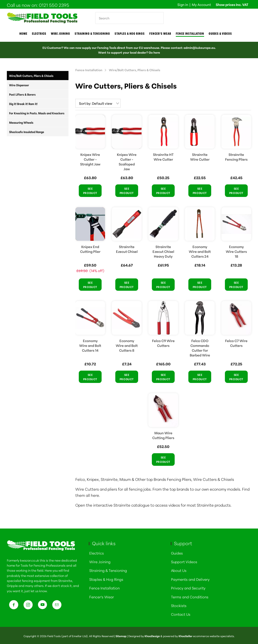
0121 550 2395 (54, 5)
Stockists (179, 604)
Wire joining (61, 34)
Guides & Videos (220, 34)
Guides (177, 552)
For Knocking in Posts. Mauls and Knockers (37, 113)
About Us (179, 569)
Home (23, 34)
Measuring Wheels (21, 122)
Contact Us (181, 613)
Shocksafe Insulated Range (27, 132)
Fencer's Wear (160, 34)
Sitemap (121, 635)
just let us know (36, 590)
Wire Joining (100, 561)
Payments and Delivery (190, 578)
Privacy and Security (188, 587)
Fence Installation (190, 34)
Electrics (39, 34)
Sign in (183, 4)
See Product (90, 190)
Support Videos (184, 561)
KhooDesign (152, 635)
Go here (154, 52)
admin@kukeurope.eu (199, 47)
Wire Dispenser (19, 85)
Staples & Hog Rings (130, 34)
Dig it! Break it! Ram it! (23, 104)
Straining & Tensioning (92, 34)
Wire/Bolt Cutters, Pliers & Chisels (31, 76)
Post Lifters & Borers (22, 94)
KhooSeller (186, 635)
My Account (201, 4)
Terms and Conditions (190, 596)
